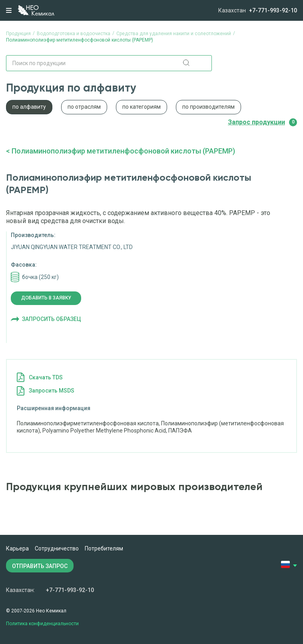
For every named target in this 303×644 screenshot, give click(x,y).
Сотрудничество (57, 548)
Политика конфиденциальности (42, 624)
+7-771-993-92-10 (273, 10)
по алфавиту (29, 107)
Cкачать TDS (46, 377)
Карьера (17, 548)
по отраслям (84, 107)
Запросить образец (52, 319)
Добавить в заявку (46, 298)
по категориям (142, 107)
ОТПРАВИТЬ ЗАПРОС (40, 566)
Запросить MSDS (52, 391)
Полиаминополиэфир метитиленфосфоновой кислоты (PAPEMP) (123, 151)
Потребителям (104, 548)
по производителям (208, 107)
